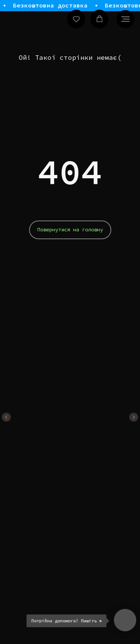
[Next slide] (134, 417)
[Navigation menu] (125, 19)
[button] (76, 19)
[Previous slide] (6, 417)
